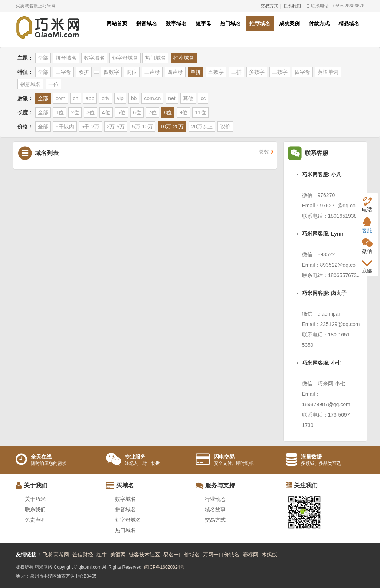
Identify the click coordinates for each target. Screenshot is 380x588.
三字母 (63, 72)
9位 (183, 112)
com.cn (152, 98)
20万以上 (202, 127)
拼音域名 (147, 23)
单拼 (196, 72)
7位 (153, 112)
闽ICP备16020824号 (164, 567)
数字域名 (176, 23)
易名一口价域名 (181, 555)
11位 (200, 112)
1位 (60, 112)
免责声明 (35, 520)
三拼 (236, 72)
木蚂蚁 (269, 555)
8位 (168, 112)
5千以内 (65, 127)
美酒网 (118, 555)
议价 (225, 127)
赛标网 (250, 555)
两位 (132, 72)
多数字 (257, 72)
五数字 (216, 72)
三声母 (152, 72)
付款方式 (319, 23)
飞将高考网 (56, 555)
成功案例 (289, 23)
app (90, 98)
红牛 (102, 555)
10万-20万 (172, 127)
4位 (106, 112)
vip (120, 98)
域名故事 (215, 509)
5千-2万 (90, 127)
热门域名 (230, 23)
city (106, 98)
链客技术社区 (144, 555)
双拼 (84, 72)
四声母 (175, 72)
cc (203, 98)
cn (76, 98)
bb (134, 98)
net (172, 98)
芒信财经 (83, 555)
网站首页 (117, 23)
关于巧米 (35, 499)
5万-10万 (142, 127)
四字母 (302, 72)
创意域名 (30, 84)
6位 (137, 112)
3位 (91, 112)
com (60, 98)
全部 (43, 58)
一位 (53, 84)
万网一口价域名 (221, 555)
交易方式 (269, 6)
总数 (266, 152)
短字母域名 (125, 58)
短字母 (203, 23)
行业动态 (215, 499)
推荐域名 (260, 23)
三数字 (280, 72)
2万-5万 (116, 127)
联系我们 (292, 6)
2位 (75, 112)
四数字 (111, 72)
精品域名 (349, 23)
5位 (122, 112)
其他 (188, 98)
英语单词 (328, 72)
